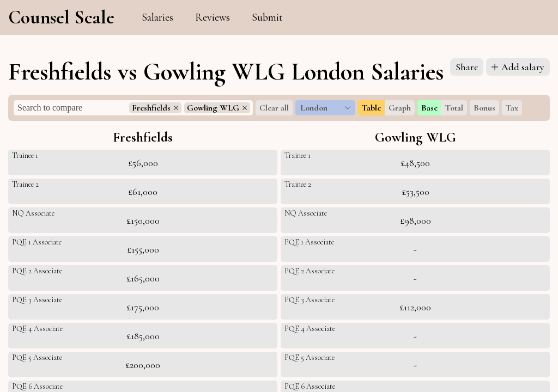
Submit (267, 17)
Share (467, 67)
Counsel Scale (61, 17)
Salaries (157, 17)
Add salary (518, 67)
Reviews (213, 17)
